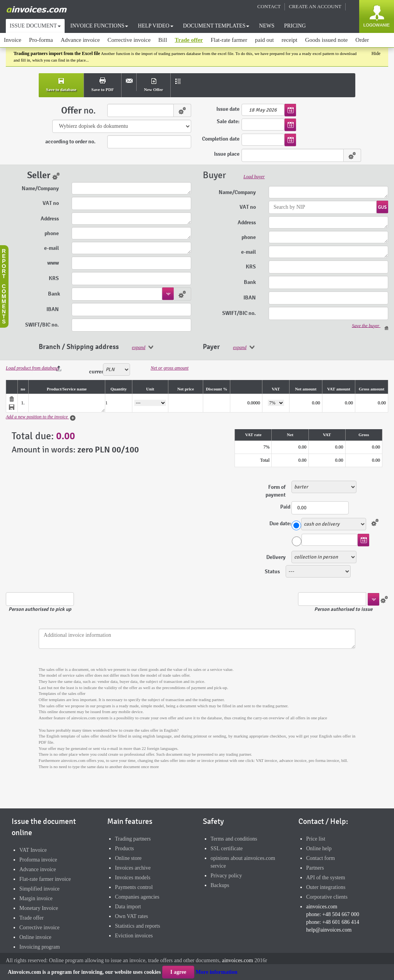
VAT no (51, 203)
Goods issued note (326, 40)
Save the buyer (370, 326)
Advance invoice (80, 40)
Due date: (280, 524)
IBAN (53, 309)
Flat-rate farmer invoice (45, 879)
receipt (289, 40)
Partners (315, 868)
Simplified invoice (39, 889)
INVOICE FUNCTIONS (99, 26)
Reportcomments (4, 286)
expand (139, 347)
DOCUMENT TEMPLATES (216, 26)
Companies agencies (137, 897)
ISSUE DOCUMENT (35, 26)
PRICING (295, 26)
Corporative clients (327, 897)
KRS (54, 278)
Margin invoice (36, 898)
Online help (319, 848)
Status (272, 572)
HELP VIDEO (155, 26)
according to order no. (70, 142)
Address (50, 219)
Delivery (276, 557)
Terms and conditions (234, 839)
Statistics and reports (138, 926)
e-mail (52, 248)
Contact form (320, 858)
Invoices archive (133, 868)
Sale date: (228, 122)
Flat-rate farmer (229, 40)
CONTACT (269, 6)
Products (124, 848)
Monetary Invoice (39, 908)
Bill (163, 40)
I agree (178, 972)
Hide (376, 53)
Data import (128, 907)
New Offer (153, 89)
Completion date (221, 139)
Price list (316, 839)
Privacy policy (226, 876)
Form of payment (276, 491)
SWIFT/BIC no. (43, 325)
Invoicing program (40, 947)
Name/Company (41, 188)
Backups (220, 885)
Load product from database (32, 368)
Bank (54, 294)
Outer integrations (326, 887)
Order (362, 40)
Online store (128, 858)
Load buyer (254, 177)
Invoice (13, 40)
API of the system (326, 878)
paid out (265, 40)
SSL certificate (227, 848)
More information (217, 972)
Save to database (61, 89)
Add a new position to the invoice (41, 418)
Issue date (228, 109)
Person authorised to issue (343, 609)
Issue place (227, 154)
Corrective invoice (129, 40)
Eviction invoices (134, 936)
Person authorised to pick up (40, 609)
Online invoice (35, 937)
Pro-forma (41, 40)
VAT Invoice (33, 850)
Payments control (134, 887)
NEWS (267, 26)
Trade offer (189, 40)
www (54, 263)
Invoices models (133, 878)
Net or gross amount (170, 368)
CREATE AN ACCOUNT (315, 6)
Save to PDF (103, 89)
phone (52, 233)
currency (96, 372)
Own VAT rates (132, 916)
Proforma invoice (38, 860)
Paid (286, 507)
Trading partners (133, 839)
